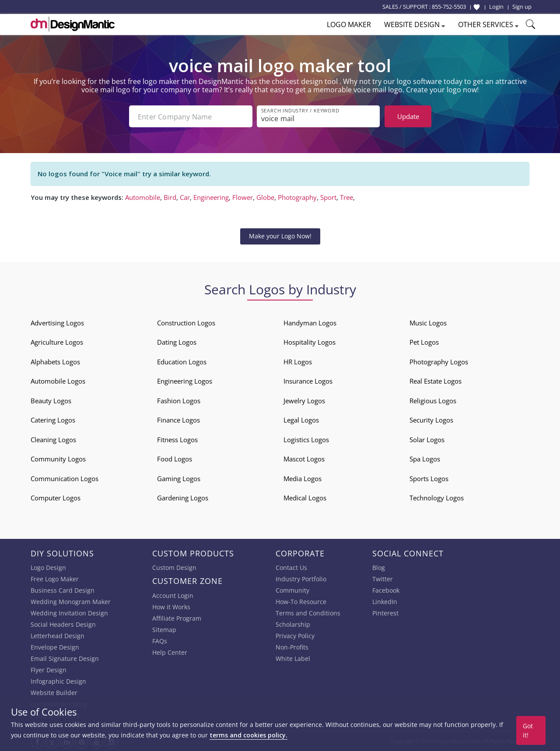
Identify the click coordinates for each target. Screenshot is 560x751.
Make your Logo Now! (280, 236)
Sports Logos (429, 479)
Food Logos (175, 459)
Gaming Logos (179, 479)
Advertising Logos (57, 323)
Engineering (211, 197)
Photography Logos (439, 362)
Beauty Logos (51, 401)
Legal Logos (301, 420)
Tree (346, 197)
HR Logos (298, 362)
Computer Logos (56, 498)
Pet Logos (424, 342)
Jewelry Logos (304, 401)
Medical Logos (305, 498)
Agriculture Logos (57, 342)
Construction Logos (186, 323)
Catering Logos (53, 420)
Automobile (143, 197)
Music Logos (428, 323)
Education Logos (182, 362)
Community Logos (58, 459)
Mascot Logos (304, 459)
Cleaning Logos (53, 440)
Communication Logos (65, 479)
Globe (265, 197)
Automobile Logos (58, 381)
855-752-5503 (449, 7)
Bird (170, 197)
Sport (328, 197)
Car (185, 197)
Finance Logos (178, 420)
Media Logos (303, 479)
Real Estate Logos (436, 381)
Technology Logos (437, 498)
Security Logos (431, 420)
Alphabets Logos (55, 362)
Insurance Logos (308, 381)
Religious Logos (433, 401)
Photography (297, 197)
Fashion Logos (179, 401)
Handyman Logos (310, 323)
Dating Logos (177, 342)
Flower (243, 197)
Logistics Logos (306, 440)
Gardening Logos (183, 498)
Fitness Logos (177, 440)
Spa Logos (425, 459)
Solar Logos (427, 440)
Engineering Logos (185, 381)
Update (408, 116)
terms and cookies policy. (248, 735)
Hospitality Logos (310, 342)
